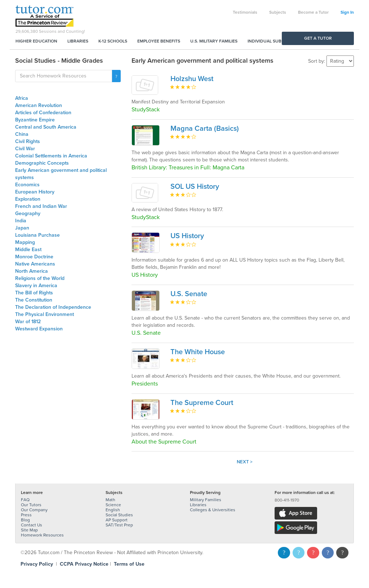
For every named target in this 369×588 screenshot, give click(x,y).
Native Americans (35, 264)
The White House (198, 352)
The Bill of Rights (34, 293)
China (22, 134)
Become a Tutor (313, 12)
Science (113, 505)
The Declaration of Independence (53, 307)
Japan (22, 228)
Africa (22, 98)
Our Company (34, 510)
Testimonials (245, 12)
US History (187, 236)
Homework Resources (42, 535)
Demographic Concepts (42, 163)
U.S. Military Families (214, 41)
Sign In (347, 12)
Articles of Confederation (43, 113)
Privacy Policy (37, 564)
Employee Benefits (159, 41)
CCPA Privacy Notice (84, 564)
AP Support (117, 520)
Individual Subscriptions (277, 41)
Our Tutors (31, 505)
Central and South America (46, 127)
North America (32, 271)
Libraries (78, 41)
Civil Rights (28, 141)
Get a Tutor (318, 38)
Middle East (28, 250)
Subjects (278, 12)
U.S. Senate (189, 294)
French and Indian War (41, 206)
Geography (28, 213)
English (113, 510)
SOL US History (195, 187)
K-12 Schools (113, 41)
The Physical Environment (45, 314)
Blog (25, 520)
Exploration (28, 199)
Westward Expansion (39, 329)
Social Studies (119, 515)
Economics (27, 185)
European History (35, 192)
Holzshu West (192, 79)
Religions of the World (40, 278)
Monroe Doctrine (34, 257)
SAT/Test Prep (119, 525)
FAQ (25, 500)
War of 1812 (28, 322)
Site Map (29, 530)
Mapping (25, 242)
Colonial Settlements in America (51, 156)
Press (26, 515)
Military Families (206, 500)
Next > (245, 462)
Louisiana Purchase (37, 235)
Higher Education (36, 41)
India (21, 221)
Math (110, 500)
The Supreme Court (202, 403)
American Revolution (39, 105)
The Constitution (34, 300)
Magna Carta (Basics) (205, 129)
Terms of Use (129, 564)
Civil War (25, 149)
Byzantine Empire (35, 120)
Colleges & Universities (213, 510)
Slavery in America (36, 286)
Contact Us (32, 525)
